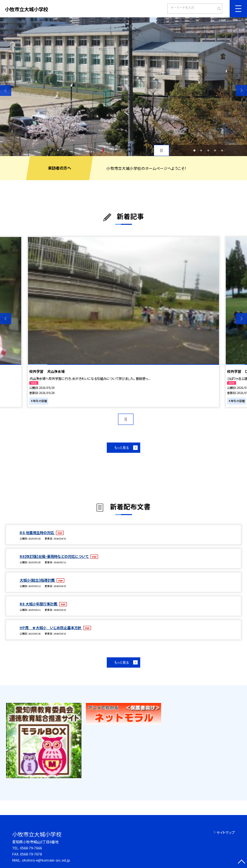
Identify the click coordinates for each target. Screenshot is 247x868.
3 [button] (208, 151)
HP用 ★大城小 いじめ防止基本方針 (51, 627)
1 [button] (194, 151)
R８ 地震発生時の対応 (37, 532)
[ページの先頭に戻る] (241, 862)
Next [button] (241, 90)
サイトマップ (226, 832)
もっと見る (121, 447)
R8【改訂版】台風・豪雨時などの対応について (55, 556)
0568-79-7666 (31, 848)
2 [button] (201, 151)
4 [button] (215, 151)
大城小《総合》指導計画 (38, 580)
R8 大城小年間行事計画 (39, 604)
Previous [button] (6, 90)
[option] (123, 87)
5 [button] (222, 151)
